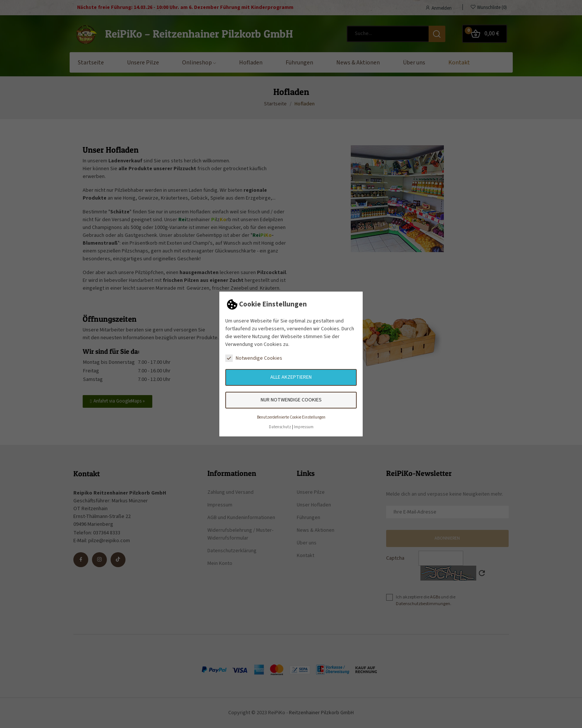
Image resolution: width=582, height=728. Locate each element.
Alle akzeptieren (291, 377)
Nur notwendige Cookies (291, 400)
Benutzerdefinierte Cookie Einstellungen (291, 417)
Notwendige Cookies (254, 358)
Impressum (304, 427)
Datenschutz (280, 427)
